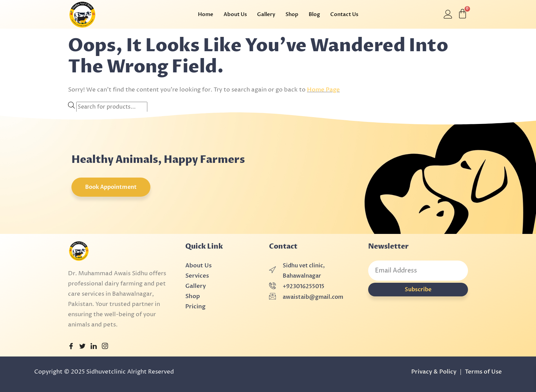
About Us (235, 14)
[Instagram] (105, 347)
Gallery (266, 14)
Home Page (323, 90)
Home (206, 14)
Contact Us (344, 14)
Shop (292, 14)
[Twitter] (82, 347)
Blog (314, 14)
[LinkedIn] (94, 347)
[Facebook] (71, 347)
